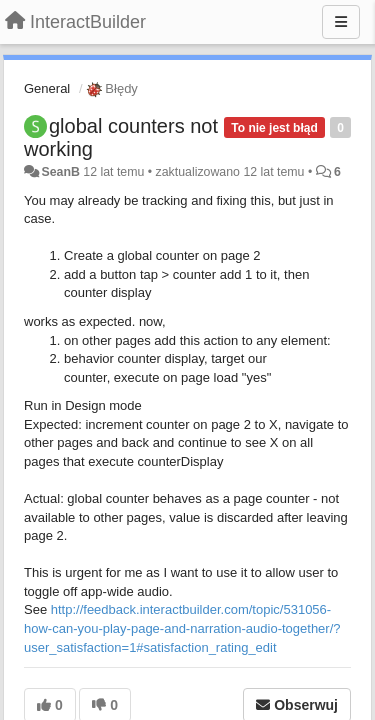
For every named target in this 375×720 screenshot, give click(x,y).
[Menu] (341, 22)
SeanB (60, 172)
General (47, 88)
